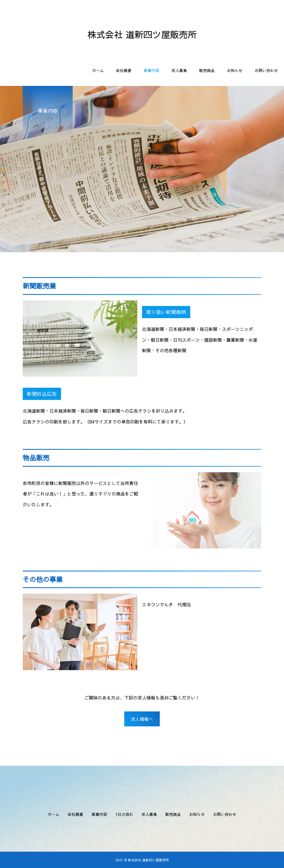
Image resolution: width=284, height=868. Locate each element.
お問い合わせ (266, 70)
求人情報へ (142, 719)
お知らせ (235, 70)
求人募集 (179, 70)
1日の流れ (124, 814)
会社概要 (124, 70)
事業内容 (151, 70)
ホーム (98, 70)
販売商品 (207, 70)
